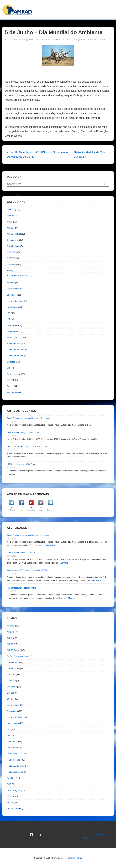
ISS (9, 313)
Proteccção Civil (14, 337)
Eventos (11, 283)
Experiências (13, 289)
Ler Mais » (51, 545)
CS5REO (11, 258)
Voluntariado (13, 392)
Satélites (11, 362)
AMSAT (11, 216)
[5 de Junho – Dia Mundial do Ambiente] (33, 40)
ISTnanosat (12, 325)
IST (9, 319)
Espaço (10, 270)
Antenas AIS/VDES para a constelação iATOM (27, 447)
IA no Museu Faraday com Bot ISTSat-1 (24, 432)
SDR (9, 368)
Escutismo (12, 264)
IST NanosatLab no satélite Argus (21, 464)
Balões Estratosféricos (17, 275)
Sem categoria (14, 374)
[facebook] (32, 834)
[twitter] (40, 834)
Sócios (10, 386)
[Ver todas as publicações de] (6, 40)
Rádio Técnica (14, 344)
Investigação (13, 307)
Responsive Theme (73, 858)
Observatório (13, 331)
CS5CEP (11, 252)
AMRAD (11, 209)
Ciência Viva (13, 240)
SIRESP (11, 380)
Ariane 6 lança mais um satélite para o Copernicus (29, 418)
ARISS (10, 228)
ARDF (10, 222)
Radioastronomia (15, 356)
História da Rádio (15, 301)
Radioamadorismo (16, 350)
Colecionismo (13, 246)
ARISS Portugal (14, 234)
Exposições (12, 295)
